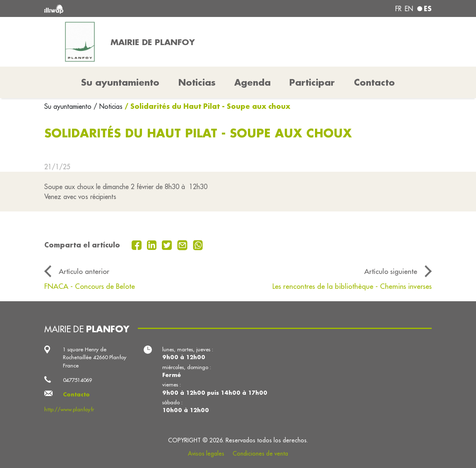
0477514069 (77, 380)
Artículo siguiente (391, 271)
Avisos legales (206, 454)
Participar (312, 82)
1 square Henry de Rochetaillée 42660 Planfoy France (95, 357)
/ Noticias (108, 106)
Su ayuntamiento (69, 106)
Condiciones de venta (260, 454)
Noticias (197, 82)
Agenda (252, 82)
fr (398, 9)
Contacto (374, 82)
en (409, 9)
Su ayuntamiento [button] (120, 82)
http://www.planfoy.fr (69, 409)
